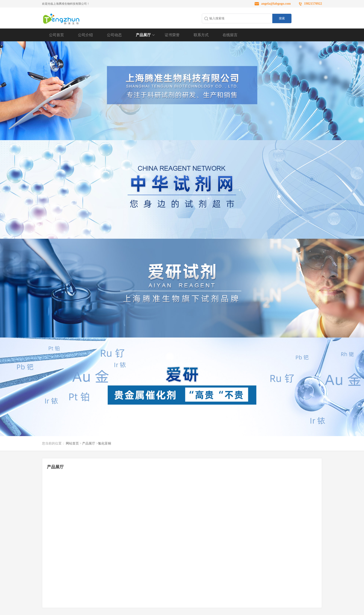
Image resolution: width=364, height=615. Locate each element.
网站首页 (72, 443)
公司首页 (56, 35)
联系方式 (201, 35)
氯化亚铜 (105, 443)
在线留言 (230, 35)
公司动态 (114, 35)
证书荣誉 (172, 35)
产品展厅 (143, 35)
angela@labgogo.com (276, 4)
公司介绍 (85, 35)
